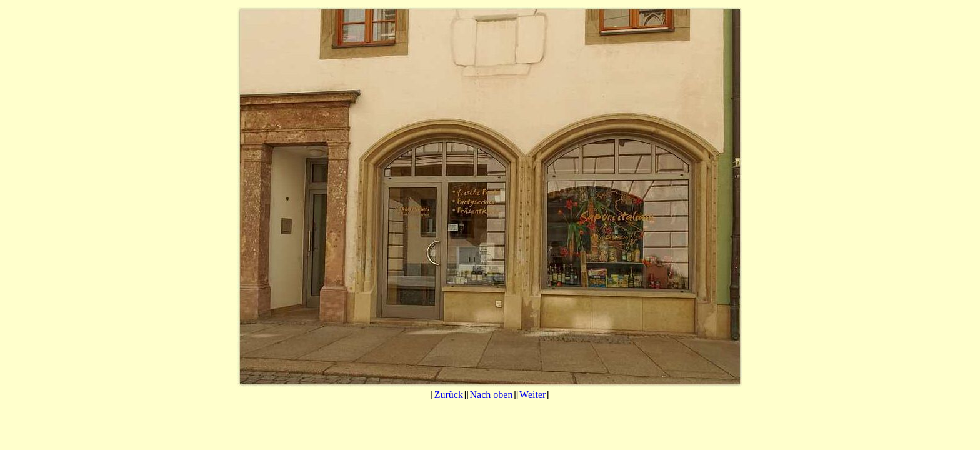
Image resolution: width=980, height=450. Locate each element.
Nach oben (492, 395)
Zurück (449, 395)
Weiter (532, 395)
